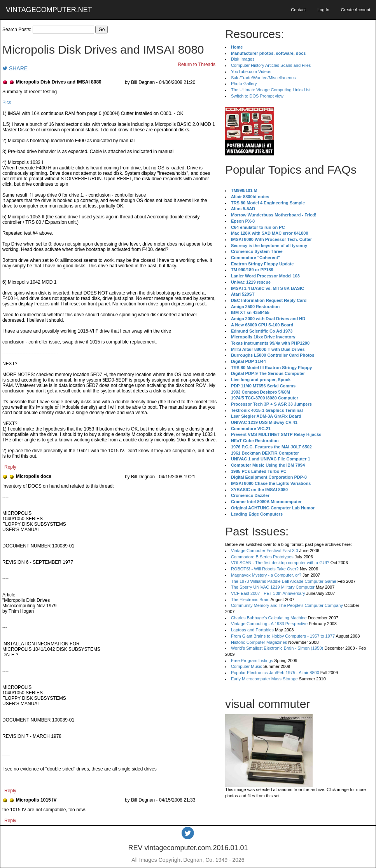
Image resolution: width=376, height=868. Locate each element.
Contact (298, 10)
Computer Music (247, 666)
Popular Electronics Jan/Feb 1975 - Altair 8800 (275, 673)
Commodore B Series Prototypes (262, 557)
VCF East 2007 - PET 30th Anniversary (268, 593)
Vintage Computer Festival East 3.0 (265, 551)
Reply (10, 467)
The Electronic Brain (250, 600)
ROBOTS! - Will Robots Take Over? (265, 569)
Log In (323, 10)
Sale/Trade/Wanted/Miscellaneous (263, 78)
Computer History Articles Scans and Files (271, 65)
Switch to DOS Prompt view (257, 96)
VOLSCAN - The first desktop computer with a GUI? (280, 563)
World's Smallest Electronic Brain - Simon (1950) (277, 648)
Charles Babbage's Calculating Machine (269, 618)
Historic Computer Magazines (259, 642)
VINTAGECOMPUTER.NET (49, 10)
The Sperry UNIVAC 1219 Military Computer (273, 587)
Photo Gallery (244, 84)
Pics (7, 103)
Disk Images (243, 59)
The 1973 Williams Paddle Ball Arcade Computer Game (284, 581)
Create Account (356, 10)
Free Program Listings (252, 661)
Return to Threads (197, 64)
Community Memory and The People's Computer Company (287, 605)
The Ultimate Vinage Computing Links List (271, 90)
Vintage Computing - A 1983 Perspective (269, 624)
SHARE (15, 68)
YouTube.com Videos (251, 71)
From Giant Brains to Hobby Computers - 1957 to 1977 (283, 636)
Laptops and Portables (252, 630)
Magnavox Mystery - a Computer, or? (266, 575)
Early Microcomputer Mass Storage (264, 679)
